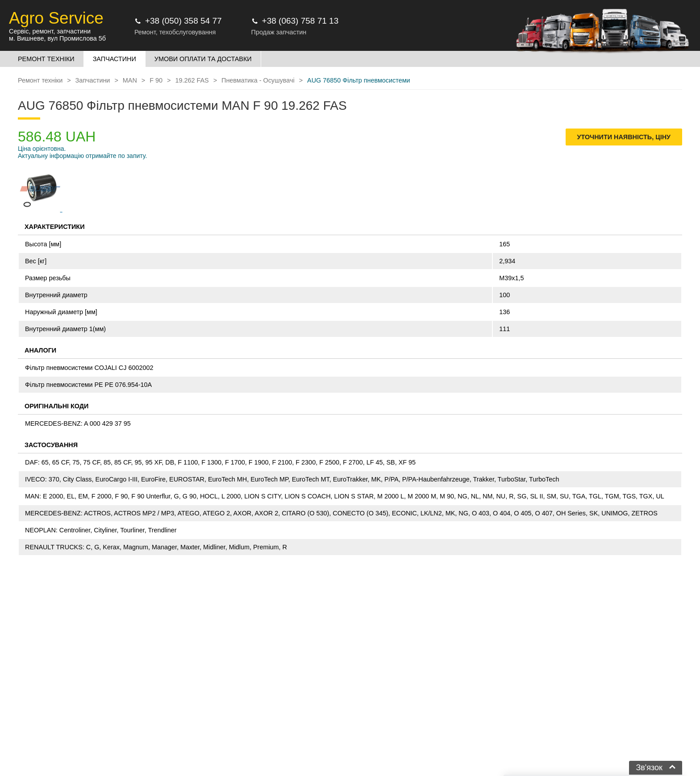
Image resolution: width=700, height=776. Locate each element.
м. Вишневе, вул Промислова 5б (57, 38)
